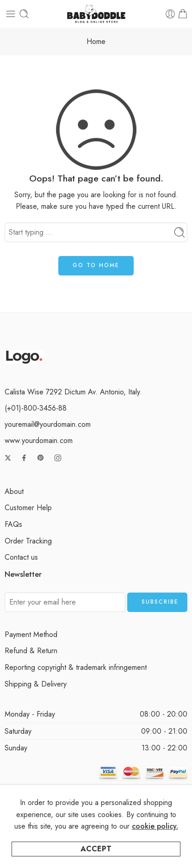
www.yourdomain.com (39, 440)
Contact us (21, 557)
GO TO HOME (96, 265)
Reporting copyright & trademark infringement (76, 667)
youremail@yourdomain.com (48, 424)
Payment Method (31, 634)
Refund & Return (31, 651)
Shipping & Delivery (36, 684)
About (14, 491)
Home (96, 41)
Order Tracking (28, 541)
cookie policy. (155, 826)
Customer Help (28, 508)
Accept (96, 849)
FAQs (13, 524)
